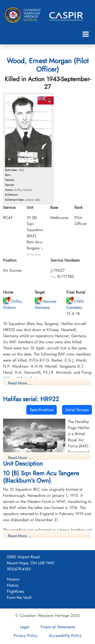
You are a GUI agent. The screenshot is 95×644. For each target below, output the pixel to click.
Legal (25, 627)
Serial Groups (77, 410)
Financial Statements (58, 627)
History (13, 585)
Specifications (42, 410)
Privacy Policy (26, 635)
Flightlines (15, 591)
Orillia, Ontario (13, 304)
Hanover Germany (46, 304)
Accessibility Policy (65, 635)
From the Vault (19, 597)
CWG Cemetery (75, 304)
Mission (13, 579)
